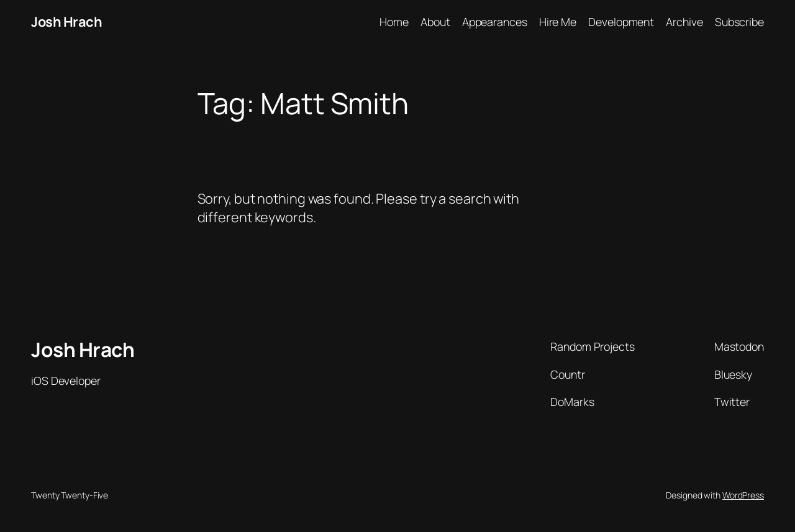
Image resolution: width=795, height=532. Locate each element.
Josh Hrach (66, 22)
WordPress (743, 495)
